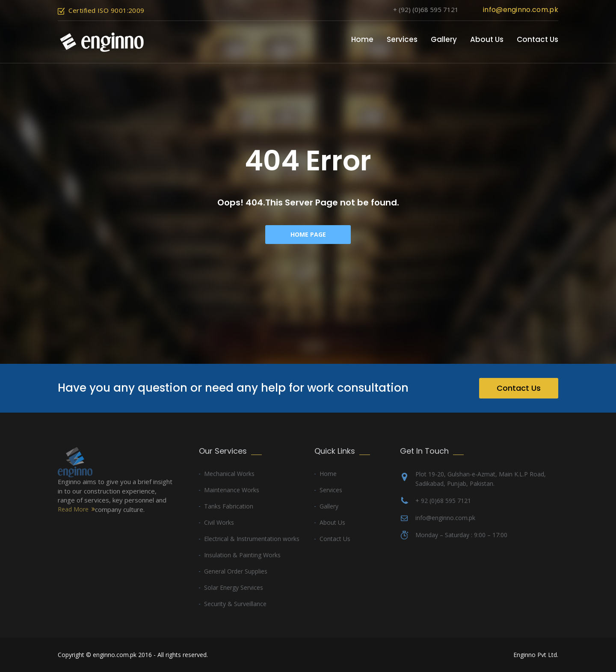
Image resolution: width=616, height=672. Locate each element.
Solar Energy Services (234, 587)
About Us (487, 39)
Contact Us (538, 39)
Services (402, 39)
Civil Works (219, 522)
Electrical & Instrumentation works (252, 539)
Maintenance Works (232, 490)
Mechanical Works (229, 474)
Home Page (308, 234)
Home (362, 39)
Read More (73, 509)
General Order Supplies (236, 571)
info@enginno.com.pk (521, 10)
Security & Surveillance (235, 604)
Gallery (444, 39)
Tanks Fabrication (229, 506)
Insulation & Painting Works (242, 555)
